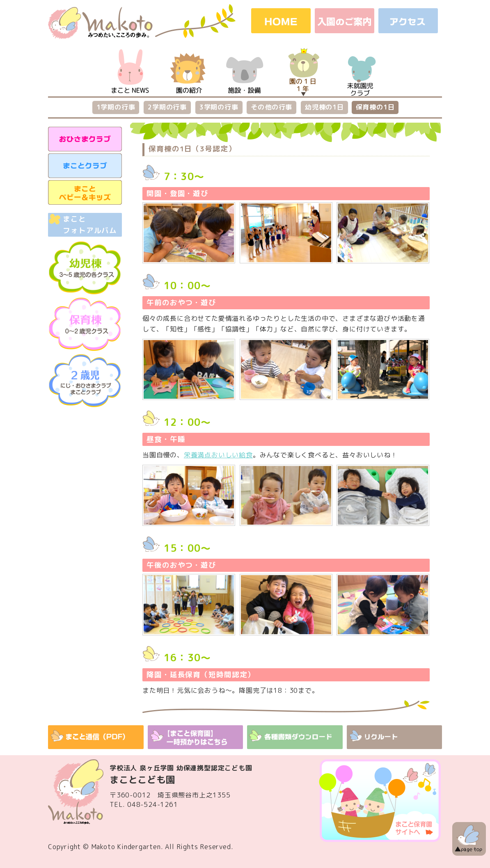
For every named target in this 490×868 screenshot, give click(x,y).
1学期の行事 (116, 107)
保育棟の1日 (375, 107)
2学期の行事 (167, 107)
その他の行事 (271, 107)
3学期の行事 (219, 107)
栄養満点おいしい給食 (218, 455)
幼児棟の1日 (324, 107)
